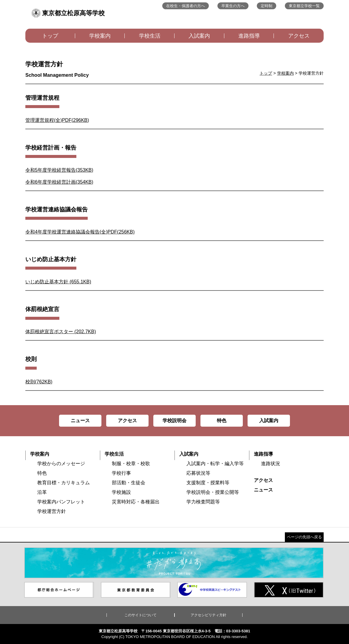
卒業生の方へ (233, 6)
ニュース (263, 490)
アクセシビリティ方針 (209, 615)
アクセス (299, 36)
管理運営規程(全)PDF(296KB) (57, 120)
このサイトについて (140, 615)
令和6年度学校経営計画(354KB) (59, 182)
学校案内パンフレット (61, 502)
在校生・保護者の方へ (186, 6)
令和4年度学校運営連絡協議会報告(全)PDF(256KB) (80, 232)
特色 (42, 473)
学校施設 (121, 492)
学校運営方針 (52, 511)
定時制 (267, 6)
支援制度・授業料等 (208, 483)
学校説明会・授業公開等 (213, 492)
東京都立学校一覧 (304, 6)
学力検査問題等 (203, 502)
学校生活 (150, 36)
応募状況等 (198, 473)
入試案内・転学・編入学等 (215, 464)
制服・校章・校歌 (131, 464)
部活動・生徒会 (129, 483)
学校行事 (121, 473)
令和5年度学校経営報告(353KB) (59, 170)
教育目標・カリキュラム (64, 483)
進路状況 (271, 464)
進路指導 (249, 36)
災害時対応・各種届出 (136, 502)
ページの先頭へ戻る (304, 537)
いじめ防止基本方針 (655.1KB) (58, 282)
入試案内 (199, 36)
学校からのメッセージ (61, 464)
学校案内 (100, 36)
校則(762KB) (39, 382)
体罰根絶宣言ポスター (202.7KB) (61, 332)
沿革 (42, 492)
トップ (50, 36)
